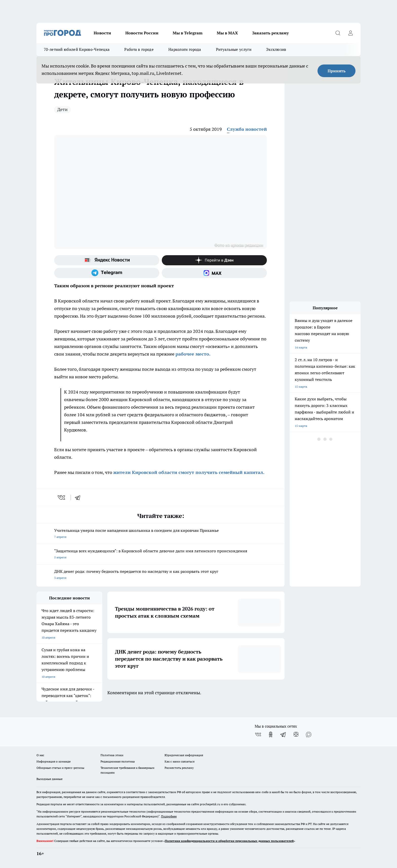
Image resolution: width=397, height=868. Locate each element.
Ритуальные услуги (234, 49)
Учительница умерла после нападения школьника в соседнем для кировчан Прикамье (161, 534)
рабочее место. (193, 354)
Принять (337, 71)
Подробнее (169, 816)
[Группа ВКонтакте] (258, 734)
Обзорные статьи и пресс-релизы (60, 768)
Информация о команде (54, 761)
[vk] (62, 497)
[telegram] (79, 497)
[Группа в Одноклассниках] (271, 734)
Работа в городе (139, 49)
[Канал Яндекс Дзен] (214, 260)
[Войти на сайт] (350, 33)
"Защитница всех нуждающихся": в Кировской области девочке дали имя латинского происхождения (161, 555)
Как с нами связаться (180, 761)
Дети (62, 109)
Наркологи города (185, 49)
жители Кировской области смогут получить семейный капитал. (189, 472)
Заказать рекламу (270, 33)
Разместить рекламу (179, 768)
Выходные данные (49, 779)
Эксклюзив (276, 49)
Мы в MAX (227, 33)
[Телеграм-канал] (107, 273)
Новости (102, 33)
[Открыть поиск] (338, 33)
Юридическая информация (184, 755)
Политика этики (112, 755)
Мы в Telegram (188, 33)
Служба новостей (247, 129)
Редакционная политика (118, 761)
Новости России (142, 33)
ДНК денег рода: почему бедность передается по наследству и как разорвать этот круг (161, 575)
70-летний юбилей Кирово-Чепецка (77, 49)
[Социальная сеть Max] (214, 273)
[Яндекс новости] (107, 260)
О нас (40, 755)
